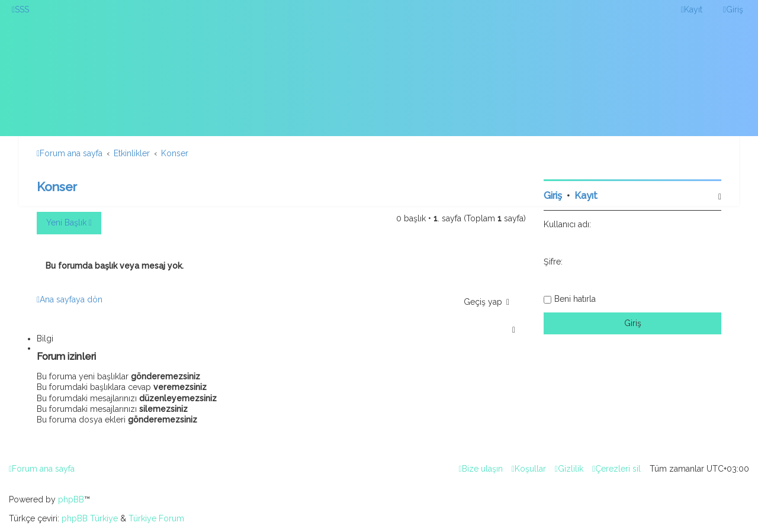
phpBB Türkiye (90, 518)
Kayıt (586, 196)
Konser (57, 187)
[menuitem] (20, 9)
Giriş (553, 196)
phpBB (71, 499)
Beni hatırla (575, 299)
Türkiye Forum (156, 518)
